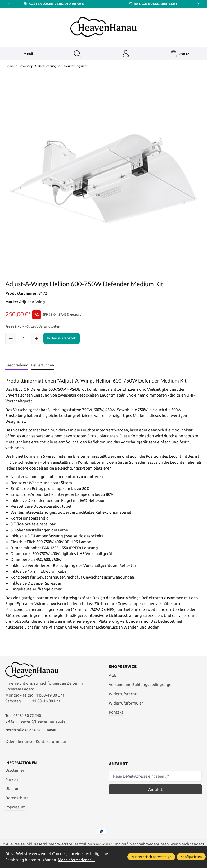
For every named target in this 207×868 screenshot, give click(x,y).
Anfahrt (155, 792)
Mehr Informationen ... (78, 860)
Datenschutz (17, 801)
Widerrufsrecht (123, 695)
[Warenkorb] (180, 54)
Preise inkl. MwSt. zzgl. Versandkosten (33, 327)
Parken (12, 782)
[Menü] (25, 54)
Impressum (15, 810)
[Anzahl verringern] (11, 339)
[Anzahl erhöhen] (37, 339)
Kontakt (116, 713)
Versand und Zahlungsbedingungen (141, 685)
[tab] (17, 366)
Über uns (13, 791)
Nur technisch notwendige (151, 857)
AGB (113, 676)
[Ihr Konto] (125, 54)
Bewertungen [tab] (42, 366)
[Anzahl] (24, 339)
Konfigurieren (191, 857)
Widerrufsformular (126, 704)
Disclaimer (15, 773)
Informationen (22, 765)
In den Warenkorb (62, 339)
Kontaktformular (51, 744)
